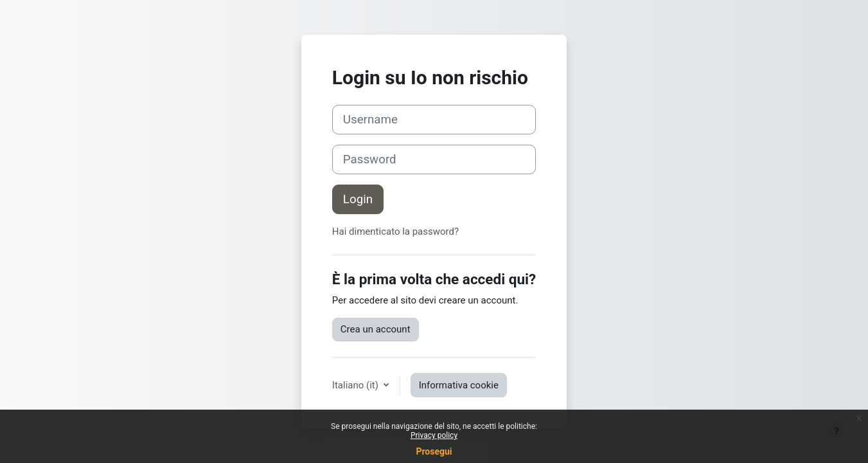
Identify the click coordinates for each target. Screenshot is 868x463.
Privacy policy (434, 435)
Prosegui (434, 451)
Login (358, 199)
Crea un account (376, 329)
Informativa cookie (459, 385)
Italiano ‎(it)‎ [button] (357, 385)
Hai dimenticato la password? (395, 232)
